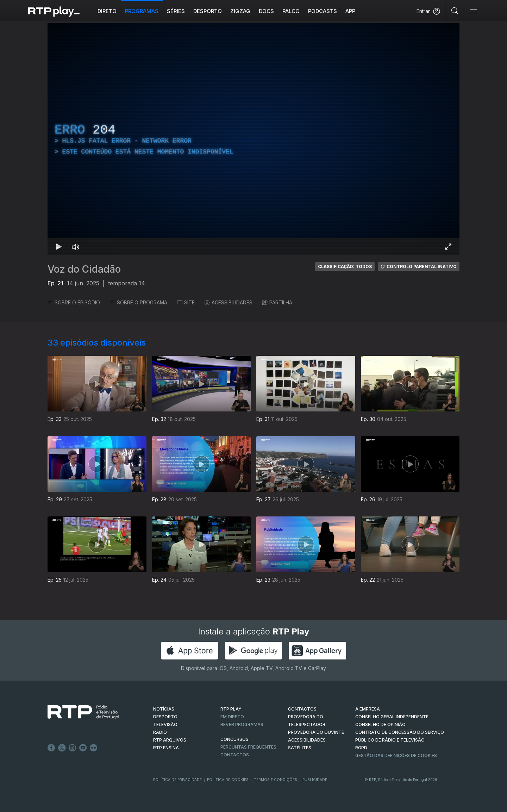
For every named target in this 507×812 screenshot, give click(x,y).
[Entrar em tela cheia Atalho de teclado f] (448, 247)
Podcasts (323, 11)
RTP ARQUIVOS (170, 740)
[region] (254, 139)
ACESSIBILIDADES (229, 302)
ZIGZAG (240, 11)
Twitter (62, 748)
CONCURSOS (234, 739)
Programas (142, 11)
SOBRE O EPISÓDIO (74, 302)
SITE (186, 302)
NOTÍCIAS (164, 709)
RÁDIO (160, 732)
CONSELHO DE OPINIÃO (380, 724)
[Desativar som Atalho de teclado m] (76, 247)
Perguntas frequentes (248, 747)
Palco (291, 11)
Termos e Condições (276, 780)
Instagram (73, 748)
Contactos (235, 755)
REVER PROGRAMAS (242, 724)
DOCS (266, 11)
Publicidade (315, 780)
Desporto (208, 11)
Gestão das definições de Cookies (396, 755)
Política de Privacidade (177, 780)
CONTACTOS (302, 709)
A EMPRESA (368, 709)
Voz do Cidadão (84, 269)
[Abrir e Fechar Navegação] (473, 11)
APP (350, 11)
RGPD (361, 748)
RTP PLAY (231, 709)
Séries (176, 11)
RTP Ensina (166, 748)
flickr (94, 748)
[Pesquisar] (455, 11)
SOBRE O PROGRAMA (139, 302)
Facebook (51, 748)
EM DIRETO (232, 717)
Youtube (83, 748)
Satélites (300, 748)
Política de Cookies (228, 780)
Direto (107, 11)
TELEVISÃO (165, 724)
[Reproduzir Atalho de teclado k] (59, 247)
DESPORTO (165, 717)
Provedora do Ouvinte (316, 732)
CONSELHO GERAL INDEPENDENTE (392, 717)
